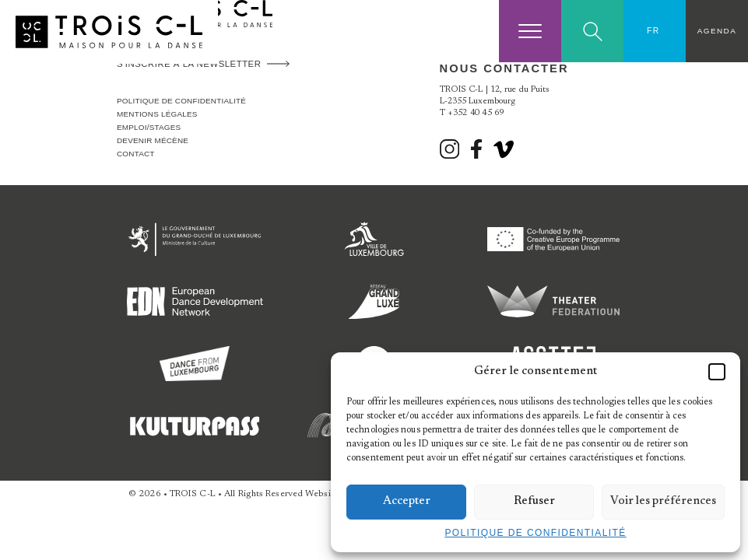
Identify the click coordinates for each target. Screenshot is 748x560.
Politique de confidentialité (535, 533)
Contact (136, 154)
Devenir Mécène (153, 140)
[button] (717, 372)
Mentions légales (157, 114)
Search (593, 31)
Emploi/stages (149, 127)
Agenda (717, 31)
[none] (655, 31)
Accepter (407, 501)
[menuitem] (655, 31)
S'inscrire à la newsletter (189, 64)
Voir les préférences (663, 501)
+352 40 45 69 (476, 113)
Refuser (534, 501)
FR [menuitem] (653, 31)
